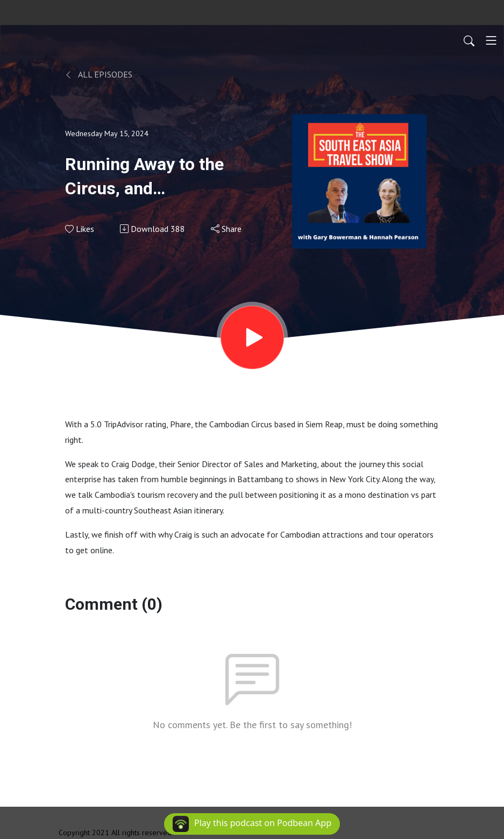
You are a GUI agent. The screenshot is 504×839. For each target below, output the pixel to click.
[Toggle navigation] (491, 40)
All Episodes (99, 74)
